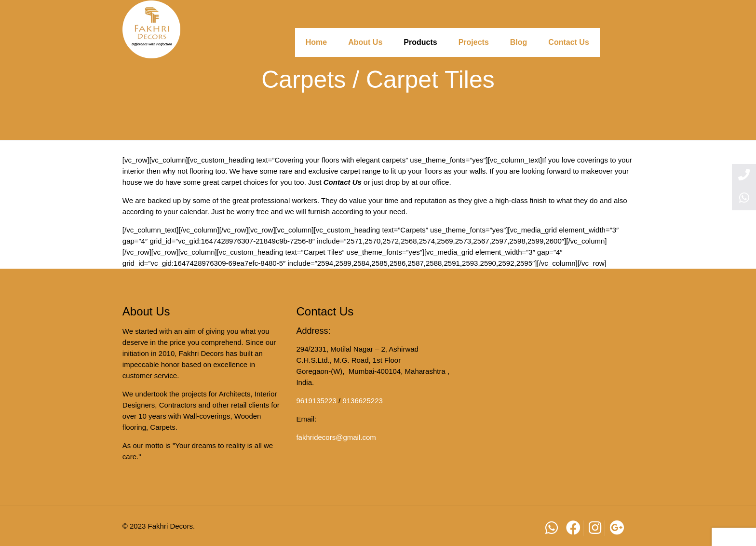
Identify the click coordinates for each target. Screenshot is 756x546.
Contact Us (343, 182)
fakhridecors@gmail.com (336, 437)
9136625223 (362, 401)
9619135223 (316, 401)
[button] (734, 537)
